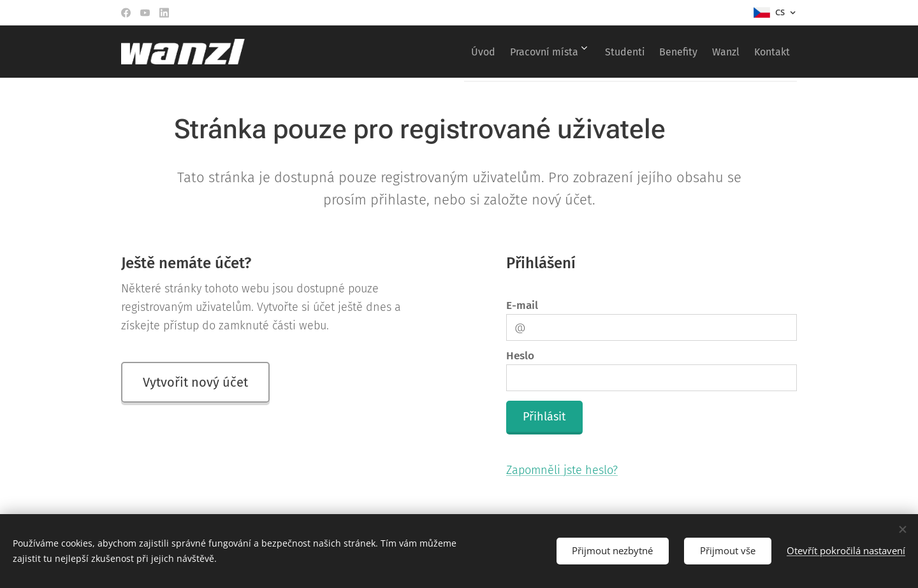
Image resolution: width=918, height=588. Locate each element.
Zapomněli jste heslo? (562, 470)
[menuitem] (440, 52)
